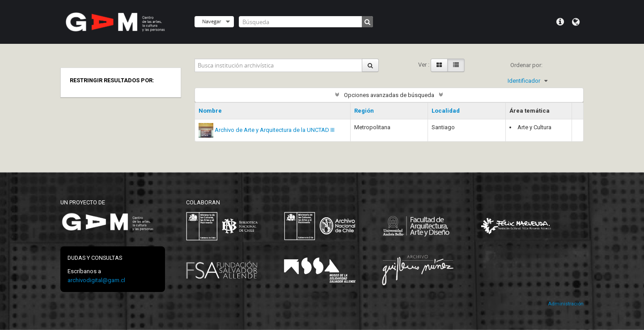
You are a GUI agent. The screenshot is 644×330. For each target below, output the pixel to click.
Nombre (210, 111)
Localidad (446, 111)
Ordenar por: (526, 65)
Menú (560, 22)
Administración (566, 304)
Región (364, 111)
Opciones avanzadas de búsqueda (389, 95)
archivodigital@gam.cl (96, 280)
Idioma (576, 22)
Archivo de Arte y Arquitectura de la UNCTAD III (275, 130)
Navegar (212, 21)
